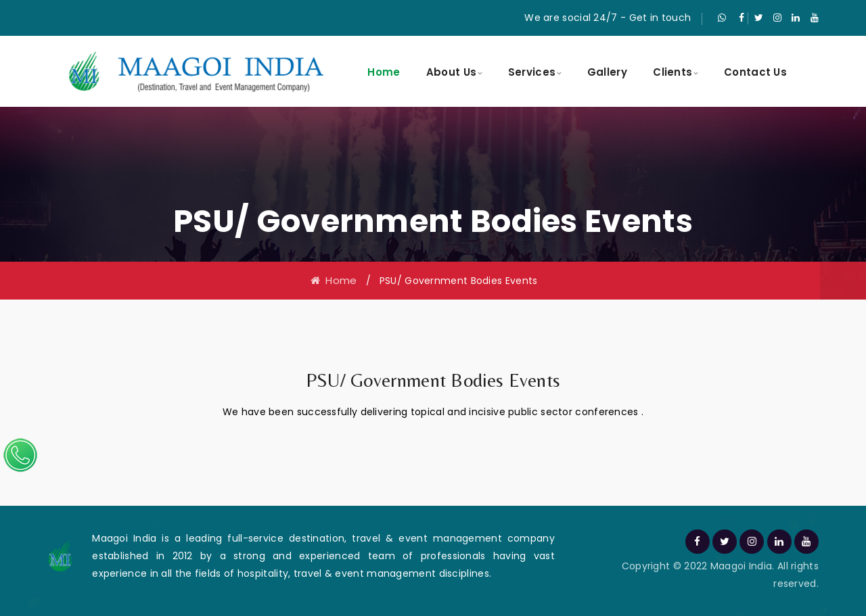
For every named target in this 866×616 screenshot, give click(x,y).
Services (532, 72)
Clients (673, 72)
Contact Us (755, 72)
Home (384, 72)
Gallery (607, 72)
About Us (451, 72)
